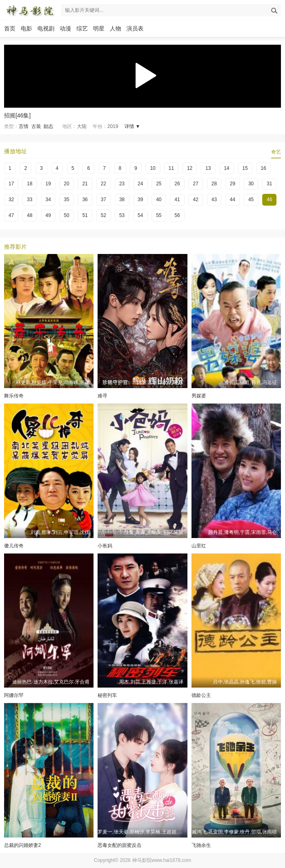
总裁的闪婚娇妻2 (23, 845)
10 (153, 168)
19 (48, 184)
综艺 (82, 28)
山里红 (199, 546)
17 (11, 184)
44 (232, 200)
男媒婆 (199, 396)
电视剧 (46, 28)
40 (159, 200)
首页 (10, 28)
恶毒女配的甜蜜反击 (120, 845)
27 (196, 184)
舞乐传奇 (14, 396)
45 (251, 200)
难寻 (102, 396)
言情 (24, 126)
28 (214, 184)
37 (103, 200)
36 (85, 200)
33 (29, 200)
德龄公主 (201, 695)
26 (177, 184)
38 (122, 200)
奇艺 (276, 152)
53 (122, 215)
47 (11, 215)
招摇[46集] (17, 115)
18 (29, 184)
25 (159, 184)
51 (85, 215)
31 (269, 184)
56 (177, 215)
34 (48, 200)
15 (245, 168)
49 (48, 215)
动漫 (65, 28)
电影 (26, 28)
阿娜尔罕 (14, 695)
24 (140, 184)
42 (196, 200)
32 (11, 200)
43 (214, 200)
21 (85, 184)
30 (251, 184)
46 (269, 200)
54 (140, 215)
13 (208, 168)
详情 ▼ (132, 126)
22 (103, 184)
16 (263, 168)
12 (190, 168)
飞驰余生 (201, 845)
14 (227, 168)
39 (140, 200)
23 (122, 184)
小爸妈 (105, 546)
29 (232, 184)
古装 (36, 126)
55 (159, 215)
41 (177, 200)
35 (66, 200)
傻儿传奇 (14, 546)
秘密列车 (107, 695)
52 (103, 215)
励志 (48, 126)
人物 (115, 28)
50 (66, 215)
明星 (99, 28)
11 (171, 168)
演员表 (135, 28)
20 (66, 184)
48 (29, 215)
